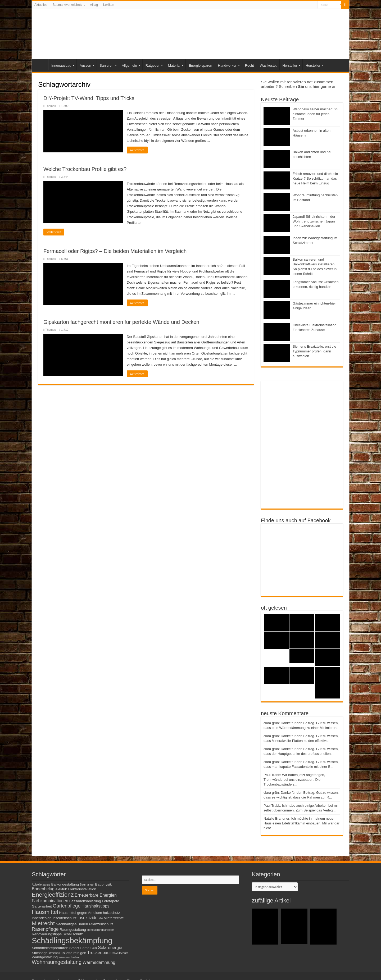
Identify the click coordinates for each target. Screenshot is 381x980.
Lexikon (109, 5)
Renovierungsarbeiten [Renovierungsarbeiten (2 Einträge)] (101, 930)
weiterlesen (137, 150)
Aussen (85, 65)
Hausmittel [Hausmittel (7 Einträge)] (45, 912)
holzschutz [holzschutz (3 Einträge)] (111, 913)
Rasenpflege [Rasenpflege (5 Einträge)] (45, 929)
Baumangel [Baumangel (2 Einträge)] (87, 884)
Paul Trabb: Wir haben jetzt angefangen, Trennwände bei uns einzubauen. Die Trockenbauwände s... (294, 780)
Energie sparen (200, 65)
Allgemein (130, 65)
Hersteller (290, 65)
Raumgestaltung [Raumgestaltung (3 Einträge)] (73, 930)
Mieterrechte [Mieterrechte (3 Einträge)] (114, 918)
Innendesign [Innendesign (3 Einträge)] (42, 918)
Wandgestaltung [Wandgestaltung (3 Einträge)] (45, 957)
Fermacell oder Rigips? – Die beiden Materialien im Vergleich (115, 251)
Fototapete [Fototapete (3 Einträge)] (110, 901)
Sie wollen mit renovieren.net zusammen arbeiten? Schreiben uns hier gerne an (299, 84)
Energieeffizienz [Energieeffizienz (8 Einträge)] (53, 895)
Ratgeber (153, 65)
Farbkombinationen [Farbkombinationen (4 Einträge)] (50, 901)
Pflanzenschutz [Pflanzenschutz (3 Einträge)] (101, 924)
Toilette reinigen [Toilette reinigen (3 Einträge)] (74, 953)
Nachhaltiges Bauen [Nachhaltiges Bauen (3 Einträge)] (72, 924)
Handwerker (227, 65)
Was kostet (268, 65)
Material (174, 65)
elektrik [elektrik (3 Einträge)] (61, 889)
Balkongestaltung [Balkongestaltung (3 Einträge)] (65, 884)
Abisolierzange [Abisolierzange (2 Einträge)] (41, 884)
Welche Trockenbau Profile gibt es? (85, 169)
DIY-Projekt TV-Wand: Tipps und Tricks (89, 98)
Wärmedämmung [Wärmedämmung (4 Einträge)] (99, 962)
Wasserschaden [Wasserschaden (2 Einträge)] (69, 957)
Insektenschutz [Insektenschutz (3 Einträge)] (64, 918)
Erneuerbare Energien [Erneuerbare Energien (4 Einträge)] (96, 895)
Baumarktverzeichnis (67, 5)
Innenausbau (61, 65)
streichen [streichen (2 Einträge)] (54, 953)
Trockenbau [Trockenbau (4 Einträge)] (99, 952)
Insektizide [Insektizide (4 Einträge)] (88, 918)
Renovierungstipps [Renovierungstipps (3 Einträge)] (47, 934)
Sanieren (107, 65)
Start (41, 65)
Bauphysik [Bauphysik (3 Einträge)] (103, 884)
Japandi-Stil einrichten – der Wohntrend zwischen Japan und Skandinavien (314, 221)
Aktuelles (41, 5)
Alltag (94, 5)
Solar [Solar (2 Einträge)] (94, 948)
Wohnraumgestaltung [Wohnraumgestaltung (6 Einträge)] (57, 962)
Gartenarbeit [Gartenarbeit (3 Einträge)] (42, 906)
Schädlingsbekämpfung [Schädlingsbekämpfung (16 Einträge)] (72, 940)
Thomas (51, 106)
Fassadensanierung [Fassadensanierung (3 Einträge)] (85, 901)
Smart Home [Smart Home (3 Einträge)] (80, 948)
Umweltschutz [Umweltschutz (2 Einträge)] (119, 953)
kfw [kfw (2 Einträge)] (101, 918)
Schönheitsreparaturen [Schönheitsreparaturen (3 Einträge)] (50, 948)
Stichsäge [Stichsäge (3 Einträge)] (40, 953)
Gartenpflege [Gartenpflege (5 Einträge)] (67, 906)
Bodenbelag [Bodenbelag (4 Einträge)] (43, 889)
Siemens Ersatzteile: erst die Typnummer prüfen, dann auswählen (314, 351)
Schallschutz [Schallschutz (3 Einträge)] (73, 934)
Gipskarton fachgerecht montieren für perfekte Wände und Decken (121, 322)
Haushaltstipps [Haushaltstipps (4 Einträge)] (96, 906)
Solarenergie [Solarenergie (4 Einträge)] (110, 947)
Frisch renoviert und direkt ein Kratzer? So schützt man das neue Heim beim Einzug (315, 178)
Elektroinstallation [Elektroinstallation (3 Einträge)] (82, 889)
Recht (250, 65)
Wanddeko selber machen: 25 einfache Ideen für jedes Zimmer (315, 114)
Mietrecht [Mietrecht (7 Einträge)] (43, 923)
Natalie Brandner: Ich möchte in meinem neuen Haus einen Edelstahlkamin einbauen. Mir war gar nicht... (301, 823)
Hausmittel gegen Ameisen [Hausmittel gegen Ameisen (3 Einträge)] (80, 913)
